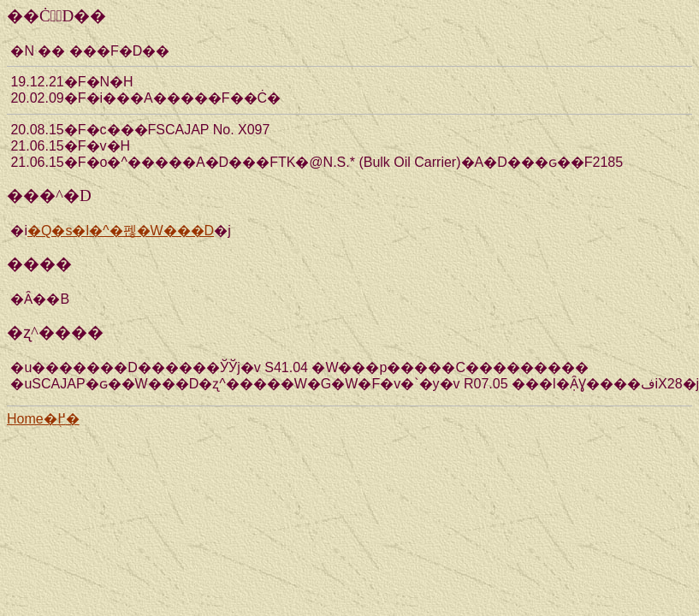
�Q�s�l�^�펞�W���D (121, 231)
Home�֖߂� (43, 419)
